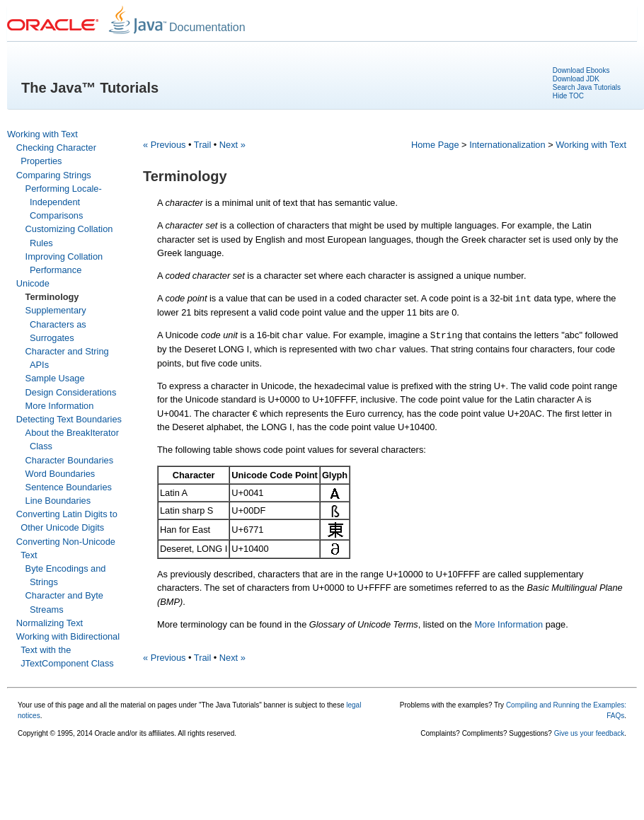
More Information (60, 406)
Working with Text (42, 134)
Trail (202, 145)
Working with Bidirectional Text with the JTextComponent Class (68, 650)
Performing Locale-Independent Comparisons (64, 202)
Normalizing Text (50, 623)
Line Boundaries (58, 501)
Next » (232, 145)
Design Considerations (71, 392)
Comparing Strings (54, 175)
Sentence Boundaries (69, 487)
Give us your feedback (590, 733)
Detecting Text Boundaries (69, 419)
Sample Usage (55, 378)
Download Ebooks (581, 70)
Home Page (435, 145)
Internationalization (507, 145)
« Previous (164, 145)
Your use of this (42, 705)
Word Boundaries (61, 474)
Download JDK (576, 79)
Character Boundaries (69, 460)
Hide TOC (568, 96)
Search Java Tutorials (587, 87)
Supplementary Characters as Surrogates (56, 324)
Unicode (33, 283)
